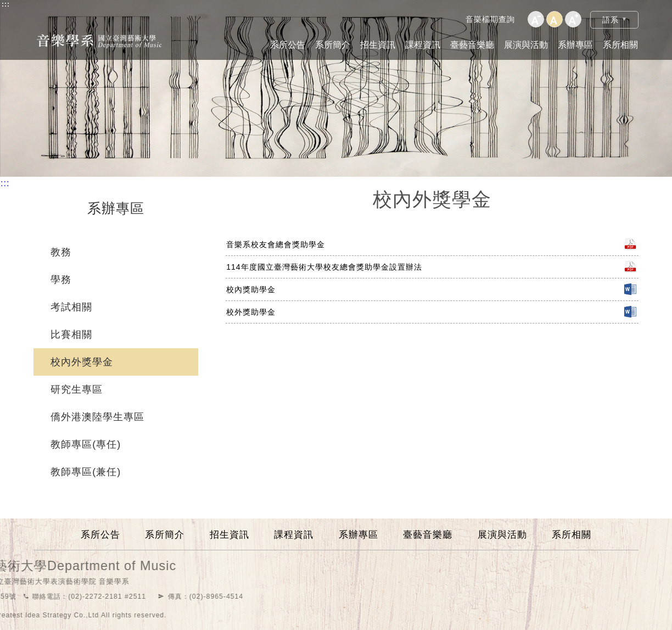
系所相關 (620, 45)
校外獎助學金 (251, 312)
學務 (61, 280)
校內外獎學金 (82, 362)
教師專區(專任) (86, 444)
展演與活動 (526, 45)
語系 (611, 20)
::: (6, 4)
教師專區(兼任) (86, 472)
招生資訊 (378, 45)
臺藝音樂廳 (472, 45)
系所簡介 (333, 45)
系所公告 (288, 45)
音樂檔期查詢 (490, 19)
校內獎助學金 (251, 289)
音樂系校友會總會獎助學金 (276, 244)
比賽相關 (71, 334)
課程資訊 (423, 45)
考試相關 (71, 307)
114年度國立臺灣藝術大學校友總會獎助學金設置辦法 (324, 267)
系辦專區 (575, 45)
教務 (61, 252)
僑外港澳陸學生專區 (97, 417)
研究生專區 (77, 389)
